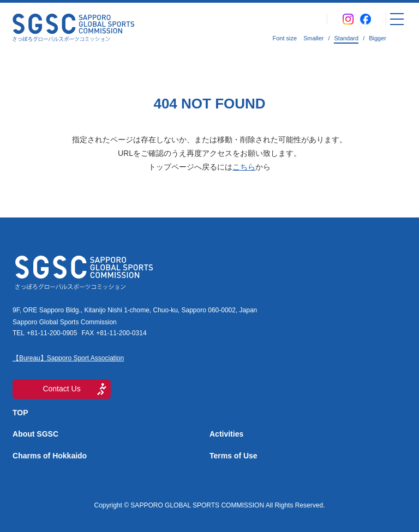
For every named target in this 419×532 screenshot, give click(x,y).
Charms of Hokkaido (50, 456)
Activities (226, 434)
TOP (20, 413)
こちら (244, 167)
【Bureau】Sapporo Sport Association (68, 358)
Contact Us (61, 389)
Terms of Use (234, 456)
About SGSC (35, 434)
